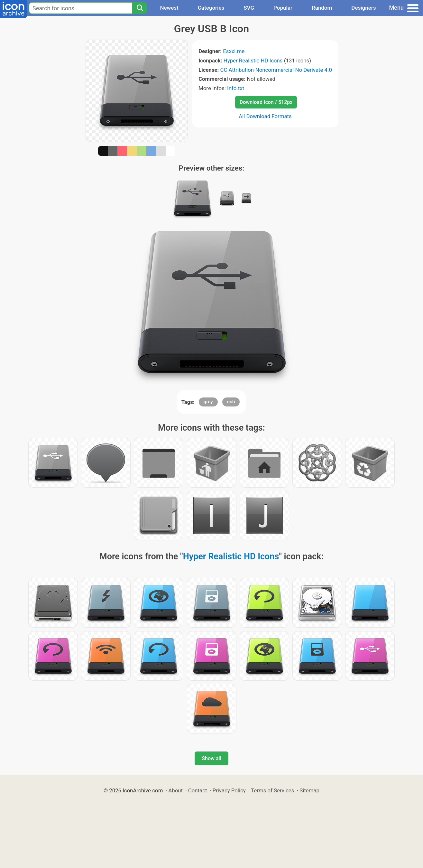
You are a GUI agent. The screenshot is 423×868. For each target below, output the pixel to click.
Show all (211, 758)
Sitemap (309, 790)
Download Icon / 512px (266, 102)
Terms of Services (272, 790)
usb (231, 402)
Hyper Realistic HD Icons (253, 61)
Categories (211, 8)
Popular (283, 8)
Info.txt (236, 88)
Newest (169, 8)
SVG (249, 8)
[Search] (140, 8)
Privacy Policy (229, 790)
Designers (363, 8)
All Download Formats (265, 116)
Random (322, 8)
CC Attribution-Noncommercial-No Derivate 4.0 (276, 70)
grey (208, 402)
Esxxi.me (234, 51)
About (175, 790)
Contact (198, 790)
